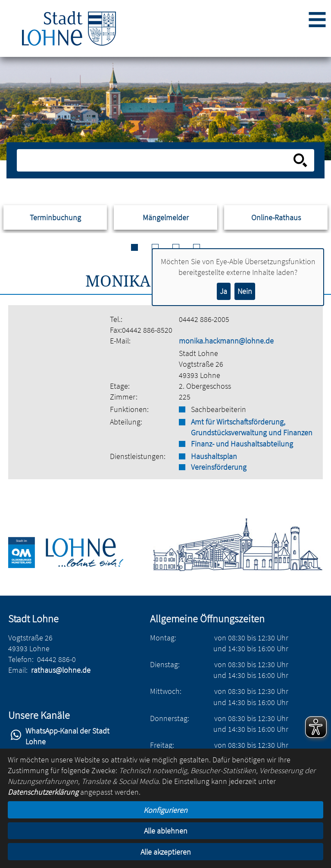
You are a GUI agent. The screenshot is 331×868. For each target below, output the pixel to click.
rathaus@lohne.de (61, 670)
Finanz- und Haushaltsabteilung (242, 444)
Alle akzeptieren (166, 852)
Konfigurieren (165, 810)
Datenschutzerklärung (43, 792)
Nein (245, 291)
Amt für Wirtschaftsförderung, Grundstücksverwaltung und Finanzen (252, 427)
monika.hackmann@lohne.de (226, 341)
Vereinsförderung (219, 467)
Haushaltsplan (214, 456)
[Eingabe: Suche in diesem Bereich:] (156, 160)
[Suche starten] (300, 160)
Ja (223, 291)
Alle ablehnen (166, 831)
